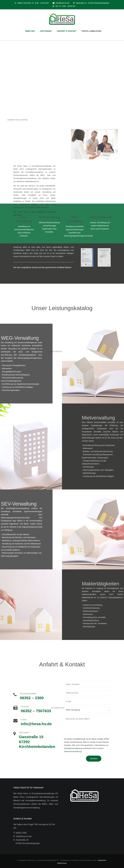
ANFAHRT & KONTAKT (67, 31)
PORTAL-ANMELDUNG (92, 31)
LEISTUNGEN (46, 31)
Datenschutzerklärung (73, 751)
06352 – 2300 (32, 698)
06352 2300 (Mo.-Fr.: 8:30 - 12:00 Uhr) (33, 3)
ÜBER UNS (30, 31)
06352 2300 (21, 833)
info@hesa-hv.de (63, 3)
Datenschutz (62, 863)
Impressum (102, 860)
